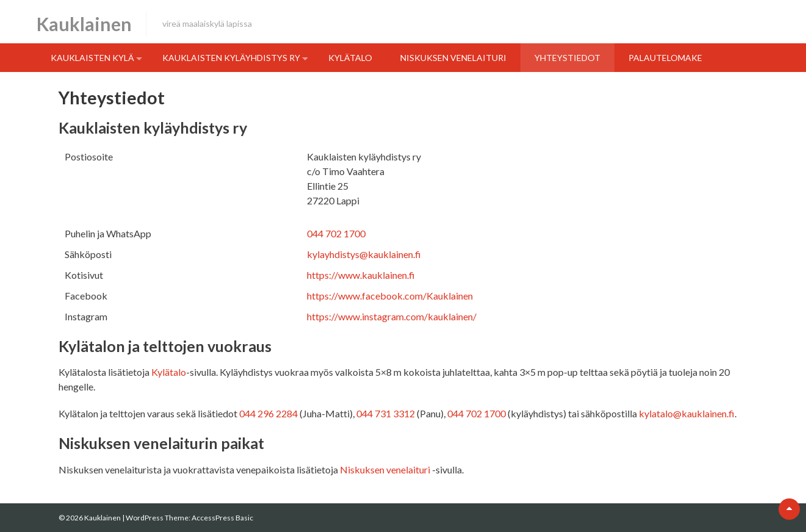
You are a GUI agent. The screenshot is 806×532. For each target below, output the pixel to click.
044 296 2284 (268, 413)
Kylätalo (350, 58)
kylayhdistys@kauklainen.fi (364, 254)
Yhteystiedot (567, 58)
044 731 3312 (386, 413)
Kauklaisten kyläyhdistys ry (231, 58)
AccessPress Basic (222, 518)
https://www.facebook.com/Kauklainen (390, 296)
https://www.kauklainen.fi (361, 275)
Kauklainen (84, 24)
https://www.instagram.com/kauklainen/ (392, 316)
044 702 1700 (336, 233)
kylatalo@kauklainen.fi (687, 413)
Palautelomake (665, 58)
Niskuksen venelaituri (453, 58)
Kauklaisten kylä (92, 58)
